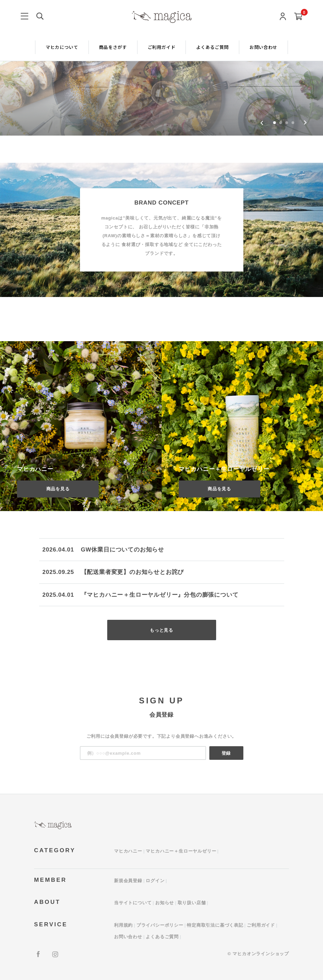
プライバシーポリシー (160, 925)
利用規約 (123, 925)
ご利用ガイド (162, 47)
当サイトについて (133, 903)
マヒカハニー (128, 851)
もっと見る (161, 630)
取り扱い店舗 (192, 903)
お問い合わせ (263, 47)
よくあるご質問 (212, 47)
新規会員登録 (128, 881)
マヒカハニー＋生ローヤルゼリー (181, 851)
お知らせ (165, 903)
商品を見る (58, 489)
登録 (226, 753)
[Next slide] (305, 123)
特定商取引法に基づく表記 (215, 925)
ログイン (155, 881)
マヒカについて (62, 47)
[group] (161, 68)
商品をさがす (113, 47)
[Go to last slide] (262, 123)
